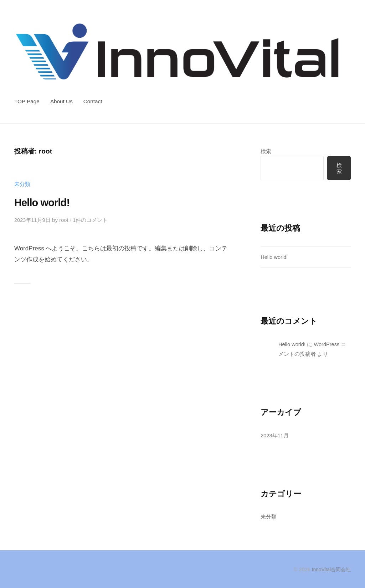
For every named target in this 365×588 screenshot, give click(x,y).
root (65, 220)
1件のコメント (92, 220)
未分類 (22, 184)
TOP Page (27, 101)
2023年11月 (275, 435)
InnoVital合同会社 (331, 570)
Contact (93, 101)
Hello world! (45, 202)
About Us (61, 101)
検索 (266, 151)
